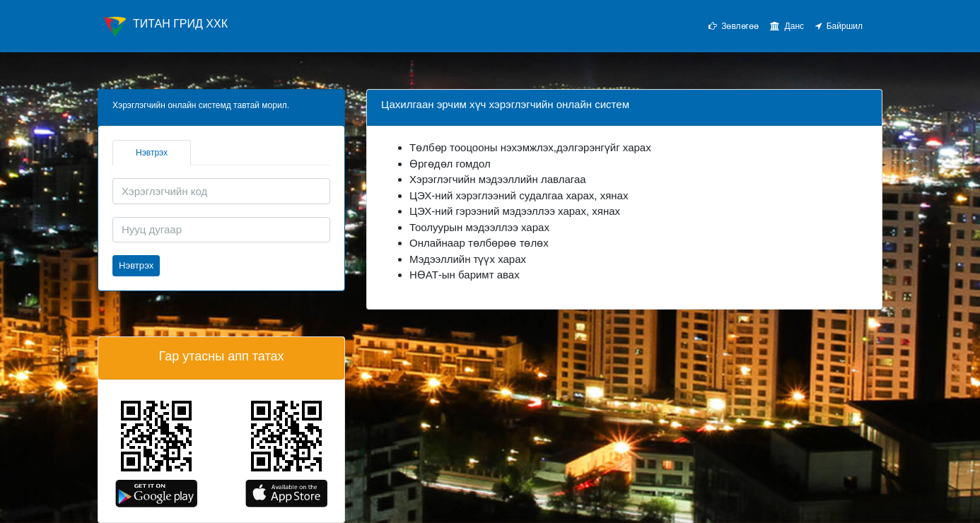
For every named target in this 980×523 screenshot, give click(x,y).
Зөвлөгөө (734, 26)
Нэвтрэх (152, 153)
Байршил (839, 26)
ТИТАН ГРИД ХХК (166, 26)
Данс (787, 26)
